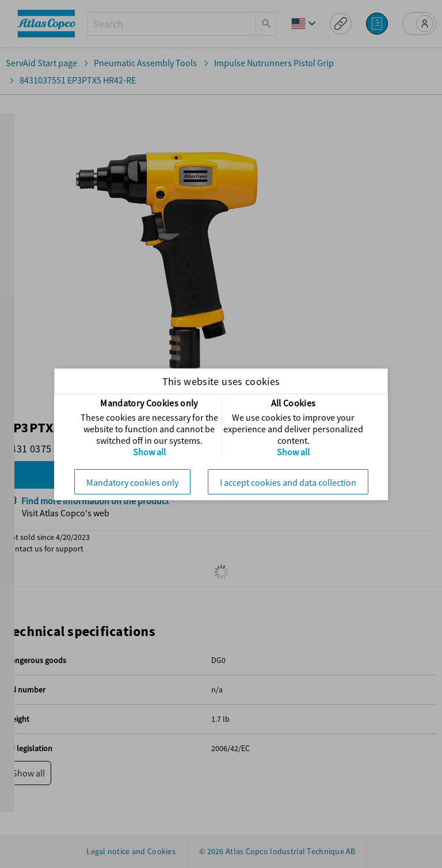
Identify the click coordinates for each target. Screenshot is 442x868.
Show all (149, 452)
